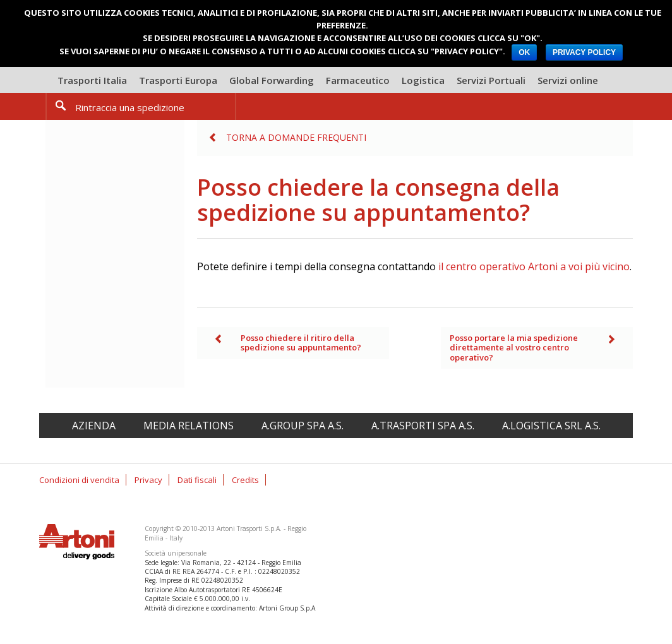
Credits (245, 480)
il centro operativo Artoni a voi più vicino (534, 266)
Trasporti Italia (92, 80)
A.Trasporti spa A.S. (423, 426)
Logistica (423, 80)
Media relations (189, 426)
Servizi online (568, 80)
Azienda (94, 426)
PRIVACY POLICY (584, 52)
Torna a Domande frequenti (296, 137)
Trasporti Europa (178, 80)
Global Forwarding (272, 80)
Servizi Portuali (491, 80)
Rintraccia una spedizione (130, 107)
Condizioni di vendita (79, 480)
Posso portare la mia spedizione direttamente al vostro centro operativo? (514, 348)
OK (524, 52)
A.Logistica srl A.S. (551, 426)
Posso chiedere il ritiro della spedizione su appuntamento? (301, 343)
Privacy (148, 480)
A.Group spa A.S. (303, 426)
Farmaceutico (358, 80)
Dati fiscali (197, 480)
